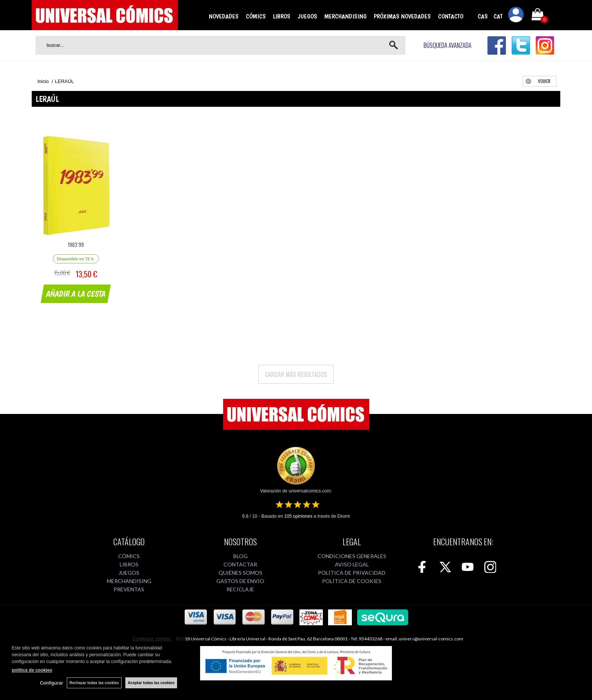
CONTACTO (451, 16)
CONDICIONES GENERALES (352, 556)
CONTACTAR (240, 564)
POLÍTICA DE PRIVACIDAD (352, 573)
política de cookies (32, 670)
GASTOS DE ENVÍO (240, 581)
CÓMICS (256, 16)
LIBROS (282, 16)
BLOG (240, 556)
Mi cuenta (516, 16)
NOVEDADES (224, 16)
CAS (483, 16)
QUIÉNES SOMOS (240, 573)
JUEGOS (307, 16)
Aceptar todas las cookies (151, 683)
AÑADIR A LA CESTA (76, 294)
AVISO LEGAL (352, 564)
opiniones (298, 516)
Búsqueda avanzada (448, 45)
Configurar (52, 683)
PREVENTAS (129, 589)
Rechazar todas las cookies (94, 683)
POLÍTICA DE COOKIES (352, 581)
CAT (498, 16)
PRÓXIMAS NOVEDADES (402, 16)
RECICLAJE (240, 589)
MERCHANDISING (345, 16)
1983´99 (76, 244)
